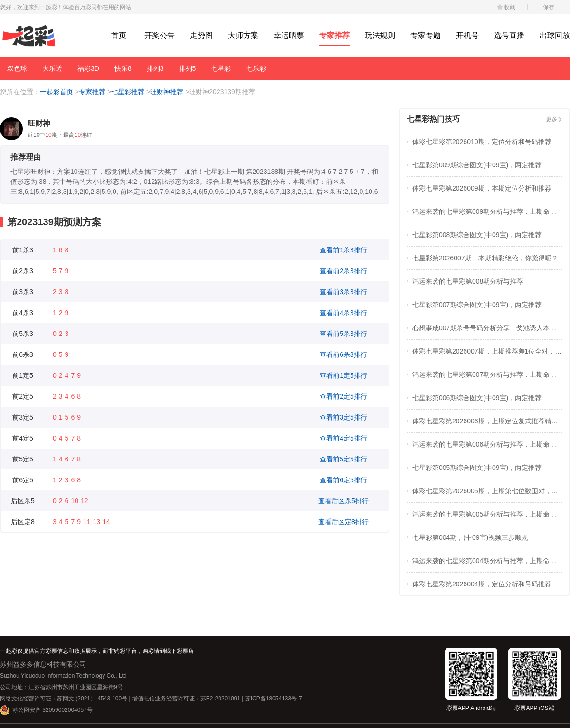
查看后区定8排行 (343, 522)
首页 (119, 35)
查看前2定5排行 (343, 396)
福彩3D (88, 68)
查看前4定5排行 (343, 438)
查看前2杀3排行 (343, 271)
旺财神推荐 (167, 92)
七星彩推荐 (128, 92)
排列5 (188, 68)
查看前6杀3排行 (343, 354)
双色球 (17, 68)
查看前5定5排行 (343, 459)
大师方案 (243, 35)
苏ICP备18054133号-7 (274, 699)
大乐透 (52, 68)
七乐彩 (256, 68)
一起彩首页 (57, 92)
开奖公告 (160, 35)
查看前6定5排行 (343, 480)
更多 (551, 119)
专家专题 (426, 35)
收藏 (510, 7)
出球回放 (555, 35)
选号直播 (509, 35)
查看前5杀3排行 (343, 334)
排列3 (155, 68)
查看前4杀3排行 (343, 313)
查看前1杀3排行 (343, 250)
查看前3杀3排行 (343, 292)
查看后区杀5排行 (343, 501)
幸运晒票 (289, 35)
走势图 (201, 35)
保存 (549, 7)
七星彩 (221, 68)
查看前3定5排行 (343, 417)
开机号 (467, 35)
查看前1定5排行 (343, 375)
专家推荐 (334, 35)
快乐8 (123, 68)
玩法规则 (380, 35)
